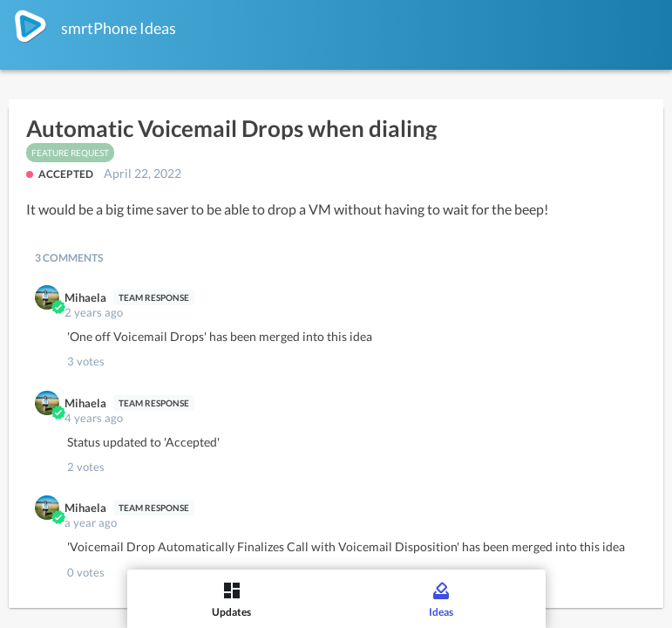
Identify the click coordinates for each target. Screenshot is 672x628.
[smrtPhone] (31, 26)
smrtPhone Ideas (119, 28)
